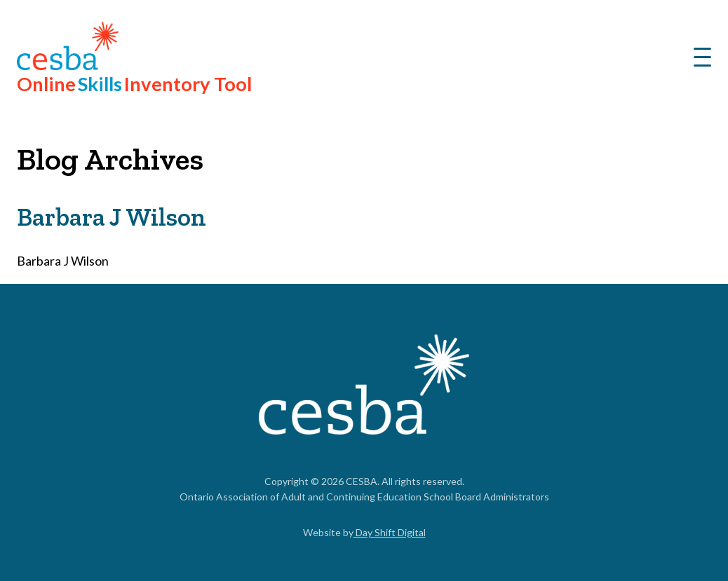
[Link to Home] (364, 387)
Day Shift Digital (390, 532)
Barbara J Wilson (112, 217)
